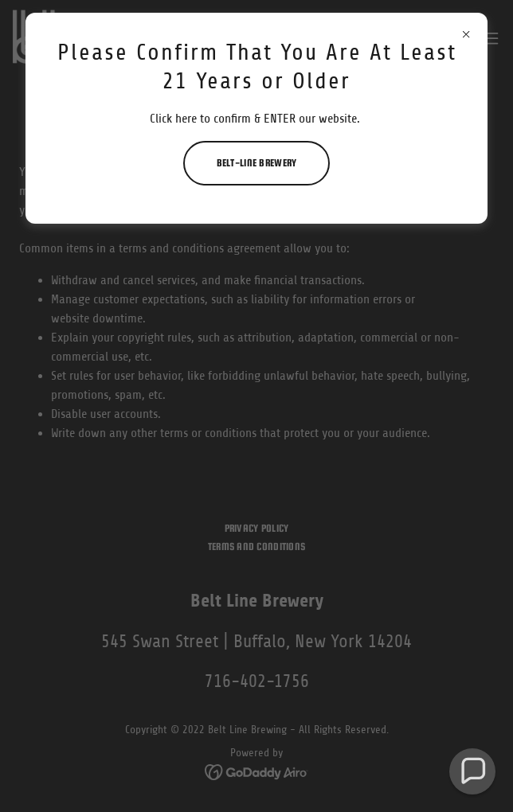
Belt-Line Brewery (257, 163)
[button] (472, 771)
